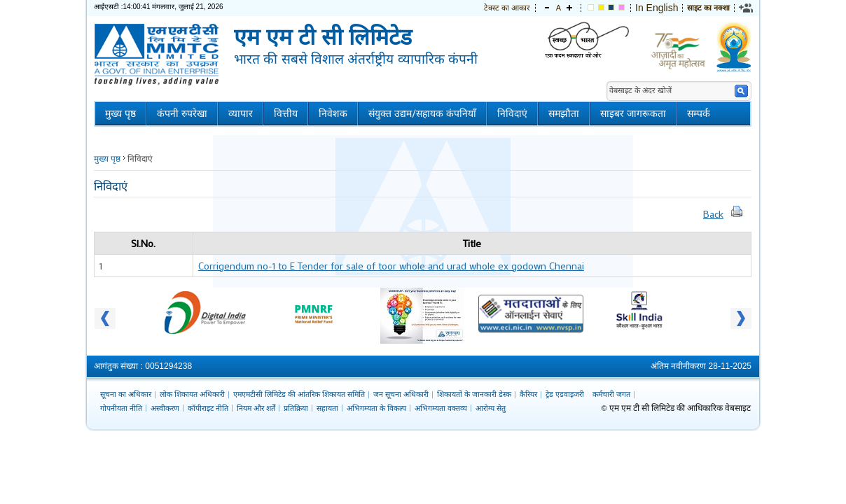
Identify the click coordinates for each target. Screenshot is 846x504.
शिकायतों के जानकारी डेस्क (474, 394)
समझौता (564, 114)
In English (657, 8)
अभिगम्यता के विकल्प (376, 408)
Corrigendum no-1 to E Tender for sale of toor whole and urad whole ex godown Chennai (391, 266)
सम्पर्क (699, 114)
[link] (747, 8)
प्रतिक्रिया (296, 408)
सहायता (327, 408)
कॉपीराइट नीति (208, 408)
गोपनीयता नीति (121, 408)
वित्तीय (286, 114)
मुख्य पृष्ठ (120, 114)
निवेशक (333, 114)
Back (713, 214)
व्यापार (241, 114)
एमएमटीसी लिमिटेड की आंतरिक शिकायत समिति (299, 394)
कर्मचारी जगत (611, 394)
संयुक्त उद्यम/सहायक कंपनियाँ (422, 114)
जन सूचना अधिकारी (401, 394)
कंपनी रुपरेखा (182, 114)
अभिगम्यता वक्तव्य (441, 408)
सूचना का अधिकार (126, 394)
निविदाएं (512, 114)
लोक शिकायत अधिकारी (192, 394)
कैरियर (528, 394)
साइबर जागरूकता (633, 114)
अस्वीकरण (165, 408)
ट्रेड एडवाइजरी (565, 394)
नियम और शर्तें (256, 408)
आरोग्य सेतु (491, 408)
